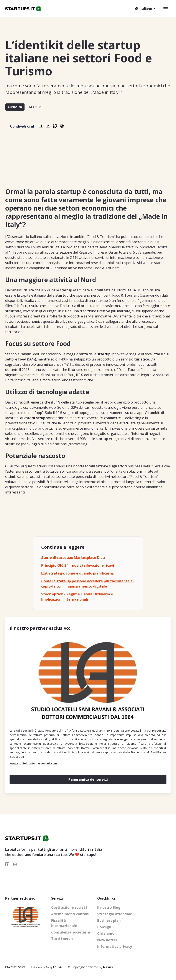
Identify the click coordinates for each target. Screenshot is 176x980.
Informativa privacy (115, 947)
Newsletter (107, 940)
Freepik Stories (55, 967)
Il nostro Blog (109, 907)
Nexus (108, 967)
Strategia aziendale (115, 914)
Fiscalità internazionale (64, 923)
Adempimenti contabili (71, 914)
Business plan (109, 920)
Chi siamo (106, 933)
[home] (23, 9)
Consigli (104, 927)
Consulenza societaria (71, 932)
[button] (145, 9)
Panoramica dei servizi (88, 779)
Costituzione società (69, 907)
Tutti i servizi (63, 939)
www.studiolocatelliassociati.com (33, 763)
